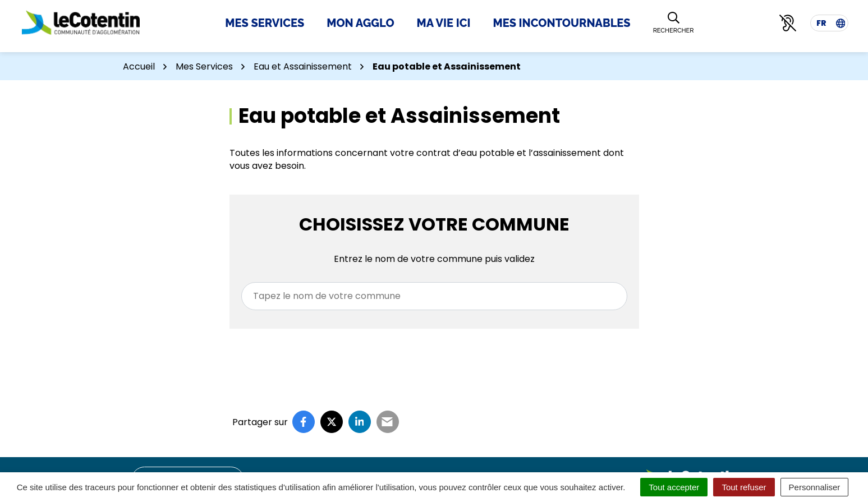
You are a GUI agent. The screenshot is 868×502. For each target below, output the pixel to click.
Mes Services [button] (265, 23)
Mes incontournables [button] (561, 23)
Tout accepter (674, 487)
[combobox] (434, 296)
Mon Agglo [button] (360, 23)
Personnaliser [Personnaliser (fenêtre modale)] (815, 487)
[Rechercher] (674, 23)
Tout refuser (744, 487)
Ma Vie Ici (444, 23)
